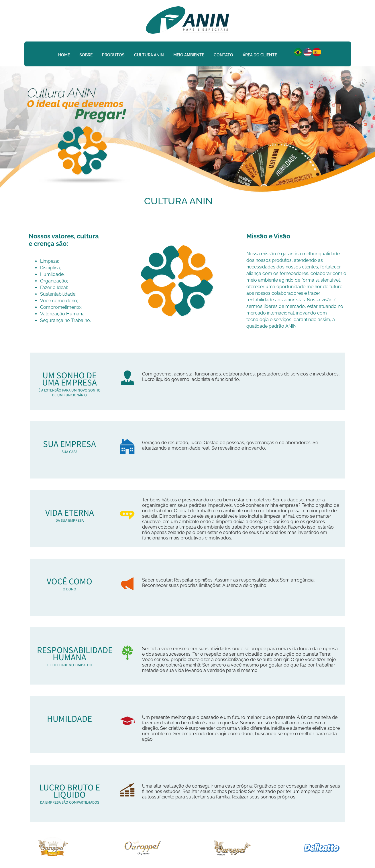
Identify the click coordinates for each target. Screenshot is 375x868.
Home (64, 55)
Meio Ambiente (189, 55)
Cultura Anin (149, 55)
